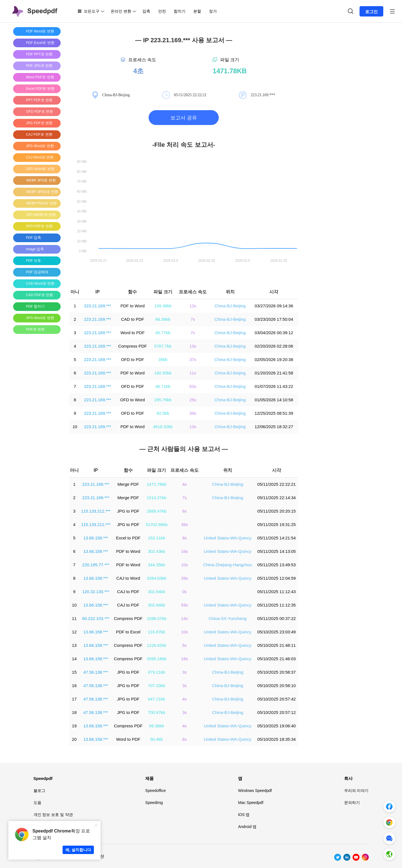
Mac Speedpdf (251, 803)
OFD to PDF (133, 359)
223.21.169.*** (98, 306)
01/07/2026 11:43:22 (274, 386)
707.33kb (156, 686)
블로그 (39, 791)
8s (185, 538)
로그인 (371, 12)
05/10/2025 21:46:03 (277, 659)
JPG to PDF (128, 511)
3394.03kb (156, 578)
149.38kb (163, 306)
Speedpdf (43, 778)
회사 (348, 778)
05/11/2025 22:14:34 (277, 498)
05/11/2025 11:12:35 (277, 605)
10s (184, 565)
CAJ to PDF (128, 592)
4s (185, 484)
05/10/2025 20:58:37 (277, 672)
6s (185, 511)
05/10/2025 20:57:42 (277, 699)
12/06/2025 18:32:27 (274, 427)
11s (193, 373)
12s (193, 306)
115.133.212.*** (96, 511)
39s (193, 413)
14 (74, 659)
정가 (213, 11)
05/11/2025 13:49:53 (277, 565)
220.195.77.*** (96, 565)
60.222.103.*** (96, 618)
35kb (163, 359)
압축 (146, 11)
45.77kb (163, 333)
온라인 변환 (121, 11)
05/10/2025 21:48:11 (277, 645)
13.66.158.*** (96, 538)
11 (74, 618)
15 (74, 672)
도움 (37, 803)
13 (74, 645)
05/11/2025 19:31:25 (277, 524)
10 (75, 427)
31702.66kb (156, 524)
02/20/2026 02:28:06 (274, 346)
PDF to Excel (128, 632)
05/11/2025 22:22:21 (277, 484)
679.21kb (156, 672)
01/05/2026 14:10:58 (274, 400)
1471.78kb (156, 484)
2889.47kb (156, 511)
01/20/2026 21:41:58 (274, 373)
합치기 (180, 11)
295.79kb (163, 400)
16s (184, 551)
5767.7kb (163, 346)
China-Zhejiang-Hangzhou (228, 565)
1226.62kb (156, 645)
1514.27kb (156, 498)
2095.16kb (156, 659)
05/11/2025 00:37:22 (277, 618)
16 (74, 686)
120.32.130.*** (96, 592)
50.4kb (157, 739)
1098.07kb (156, 618)
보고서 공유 (184, 118)
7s (193, 319)
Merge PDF (128, 484)
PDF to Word (132, 306)
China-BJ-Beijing (230, 306)
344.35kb (156, 565)
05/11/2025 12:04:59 (277, 578)
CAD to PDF (133, 319)
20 (74, 739)
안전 (162, 11)
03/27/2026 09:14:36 (274, 306)
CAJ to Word (128, 578)
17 (74, 699)
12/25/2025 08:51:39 (274, 413)
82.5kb (163, 413)
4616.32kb (163, 427)
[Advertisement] (35, 422)
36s (184, 524)
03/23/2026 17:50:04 (274, 319)
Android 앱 (247, 827)
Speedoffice (156, 791)
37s (193, 359)
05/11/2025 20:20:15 (277, 511)
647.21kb (156, 699)
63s (193, 386)
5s (185, 645)
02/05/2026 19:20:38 (274, 359)
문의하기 (352, 803)
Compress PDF (133, 346)
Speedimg (154, 803)
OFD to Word (132, 400)
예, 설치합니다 (78, 850)
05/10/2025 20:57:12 (277, 712)
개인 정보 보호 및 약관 (53, 815)
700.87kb (156, 712)
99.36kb (157, 726)
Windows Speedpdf (255, 791)
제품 (149, 778)
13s (193, 346)
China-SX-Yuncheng (228, 618)
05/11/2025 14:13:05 (277, 551)
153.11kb (156, 538)
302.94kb (156, 592)
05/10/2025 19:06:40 (277, 726)
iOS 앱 (244, 815)
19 (74, 726)
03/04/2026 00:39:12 (274, 333)
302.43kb (156, 551)
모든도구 (92, 11)
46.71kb (163, 386)
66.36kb (163, 319)
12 (74, 632)
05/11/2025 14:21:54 (277, 538)
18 (74, 712)
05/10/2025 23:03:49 (277, 632)
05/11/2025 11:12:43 (277, 592)
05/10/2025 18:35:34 (277, 739)
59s (184, 605)
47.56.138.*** (96, 672)
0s (185, 592)
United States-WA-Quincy (228, 538)
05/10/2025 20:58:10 (277, 686)
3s (185, 672)
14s (184, 618)
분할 (197, 11)
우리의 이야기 (356, 791)
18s (184, 659)
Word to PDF (132, 333)
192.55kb (163, 373)
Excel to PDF (128, 538)
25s (193, 400)
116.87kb (156, 632)
